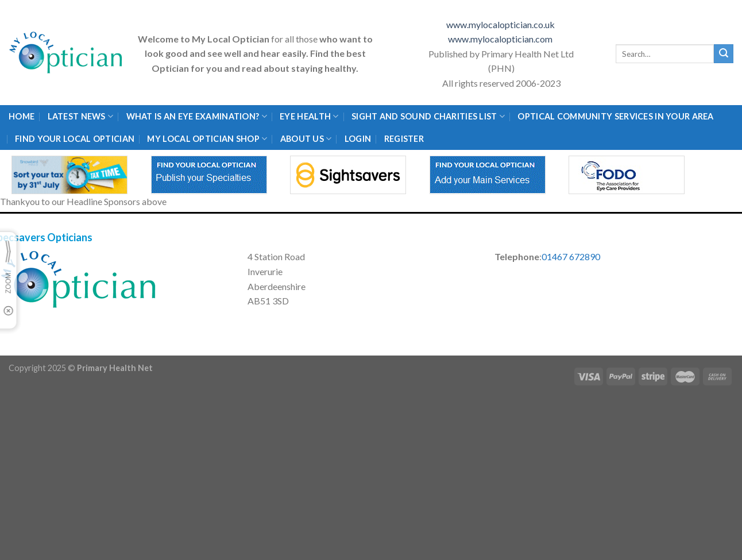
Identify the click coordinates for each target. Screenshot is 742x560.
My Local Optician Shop (207, 139)
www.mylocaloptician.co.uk (501, 24)
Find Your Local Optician (75, 139)
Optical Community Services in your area (615, 116)
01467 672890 (571, 256)
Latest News (81, 116)
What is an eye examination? (197, 116)
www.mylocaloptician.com (501, 39)
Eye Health (309, 116)
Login (358, 139)
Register (404, 139)
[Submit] (724, 54)
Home (22, 116)
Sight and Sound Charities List (428, 116)
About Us (306, 139)
